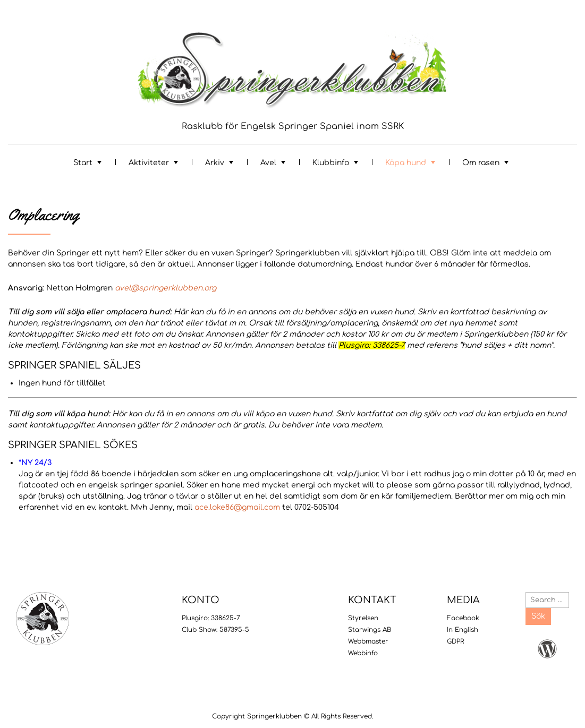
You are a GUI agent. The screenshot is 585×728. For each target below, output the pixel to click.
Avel (268, 163)
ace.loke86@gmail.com (237, 507)
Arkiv (215, 163)
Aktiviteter (149, 163)
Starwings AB (370, 630)
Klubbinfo (331, 163)
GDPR (455, 641)
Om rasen (481, 163)
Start (83, 163)
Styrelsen (363, 618)
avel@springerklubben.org (166, 288)
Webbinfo (363, 653)
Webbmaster (368, 641)
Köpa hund (406, 163)
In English (463, 630)
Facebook (463, 618)
